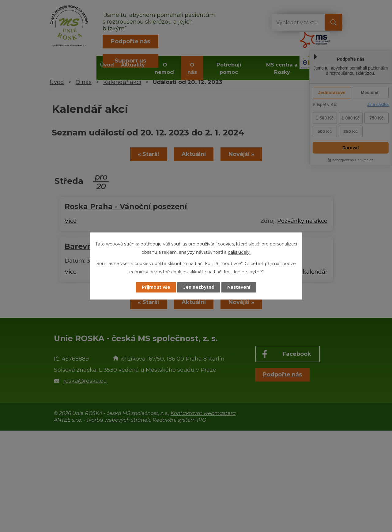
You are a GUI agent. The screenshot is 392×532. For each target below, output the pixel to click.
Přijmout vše (154, 287)
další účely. (239, 252)
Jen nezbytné (199, 287)
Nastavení (241, 287)
